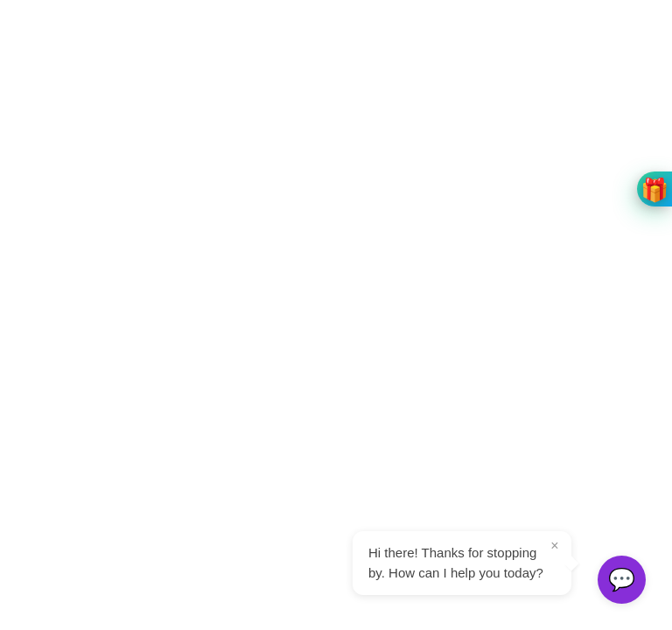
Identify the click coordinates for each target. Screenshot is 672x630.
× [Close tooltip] (554, 546)
